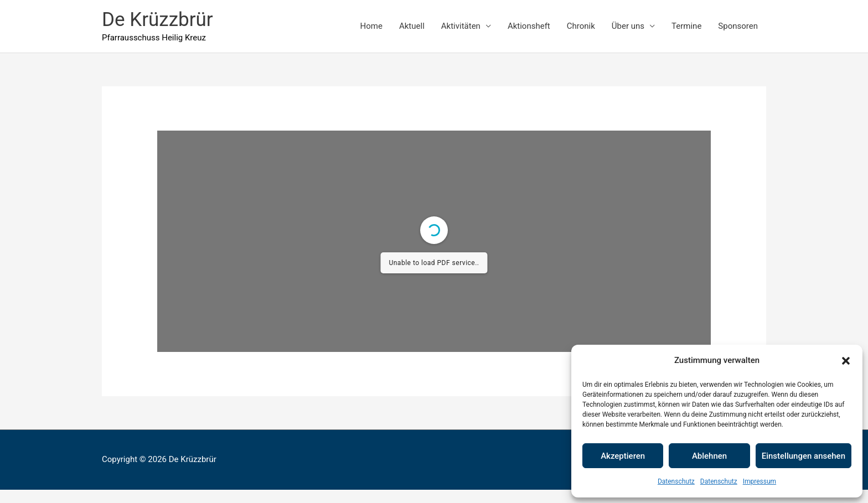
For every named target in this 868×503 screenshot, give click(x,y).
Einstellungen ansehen (804, 456)
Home (371, 26)
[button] (846, 361)
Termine (686, 26)
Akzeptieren (623, 456)
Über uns (628, 26)
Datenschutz (676, 481)
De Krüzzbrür (157, 20)
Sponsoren (738, 26)
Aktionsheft (529, 26)
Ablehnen (709, 456)
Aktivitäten (461, 26)
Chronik (581, 26)
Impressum (759, 481)
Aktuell (412, 26)
